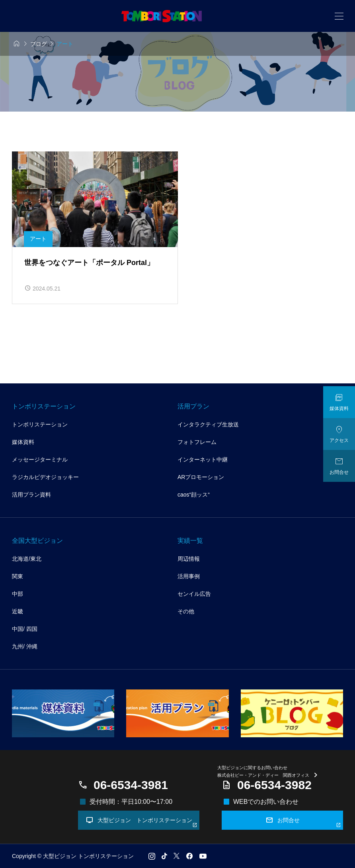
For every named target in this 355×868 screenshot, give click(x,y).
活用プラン (193, 406)
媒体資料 (23, 442)
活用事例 (189, 576)
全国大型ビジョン (37, 541)
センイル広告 (194, 594)
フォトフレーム (197, 442)
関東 (18, 576)
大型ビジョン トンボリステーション (142, 822)
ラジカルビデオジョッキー (45, 477)
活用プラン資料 (31, 495)
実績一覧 (190, 541)
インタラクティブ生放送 (208, 424)
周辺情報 (189, 559)
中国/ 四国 (25, 629)
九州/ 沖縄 (25, 646)
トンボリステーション (44, 406)
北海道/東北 (27, 559)
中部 (18, 594)
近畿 (18, 611)
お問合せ (303, 822)
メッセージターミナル (40, 460)
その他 (186, 611)
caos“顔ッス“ (194, 495)
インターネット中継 (203, 460)
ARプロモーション (201, 477)
